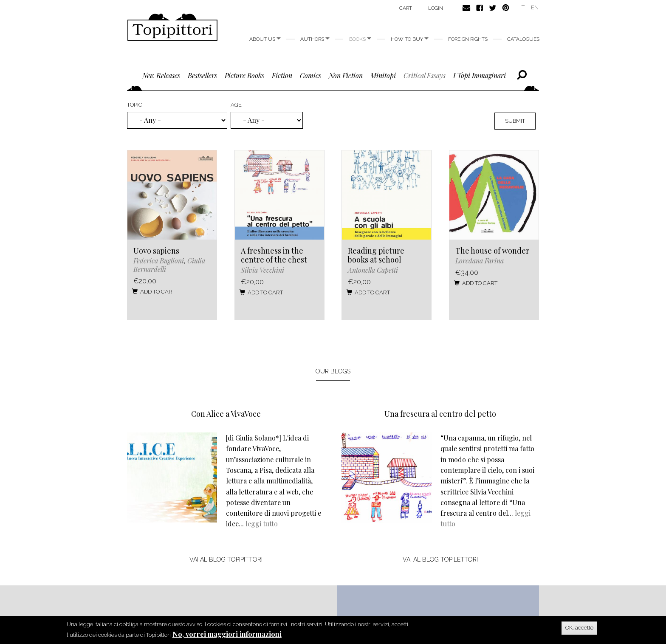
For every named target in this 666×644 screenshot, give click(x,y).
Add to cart (154, 292)
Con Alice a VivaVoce (226, 414)
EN (535, 7)
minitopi (383, 75)
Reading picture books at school (376, 255)
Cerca (522, 75)
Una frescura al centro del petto (440, 414)
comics (310, 75)
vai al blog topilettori (440, 559)
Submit (515, 121)
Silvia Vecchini (262, 270)
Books (360, 39)
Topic (135, 105)
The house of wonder (492, 251)
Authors (315, 39)
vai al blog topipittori (226, 559)
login (436, 8)
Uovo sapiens (156, 251)
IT (522, 7)
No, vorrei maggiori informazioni (227, 634)
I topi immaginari (480, 75)
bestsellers (202, 75)
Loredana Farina (480, 261)
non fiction (346, 75)
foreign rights (468, 39)
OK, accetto (579, 628)
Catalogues (523, 39)
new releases (161, 75)
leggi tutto (262, 524)
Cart (406, 8)
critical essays (425, 75)
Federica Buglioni (159, 261)
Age (236, 105)
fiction (282, 75)
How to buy (410, 39)
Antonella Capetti (373, 270)
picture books (244, 75)
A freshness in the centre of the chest (274, 255)
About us (265, 39)
